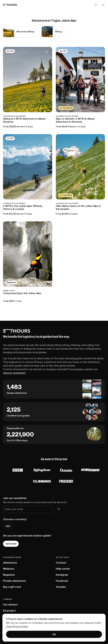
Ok (54, 634)
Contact (61, 563)
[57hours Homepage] (10, 5)
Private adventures (15, 581)
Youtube (61, 587)
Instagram (62, 575)
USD (8, 526)
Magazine (9, 575)
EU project (9, 611)
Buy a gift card (12, 587)
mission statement (14, 373)
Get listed (11, 544)
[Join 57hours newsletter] (59, 509)
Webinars (9, 569)
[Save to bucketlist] (47, 52)
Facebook (62, 581)
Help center (63, 569)
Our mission (10, 605)
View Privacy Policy (17, 626)
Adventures (10, 563)
